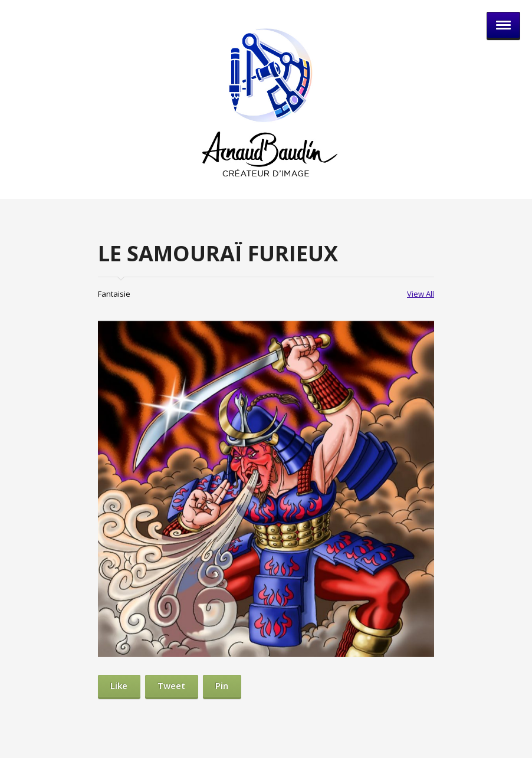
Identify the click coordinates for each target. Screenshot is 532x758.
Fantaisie (114, 294)
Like (119, 685)
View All (421, 294)
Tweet (171, 685)
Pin (222, 685)
